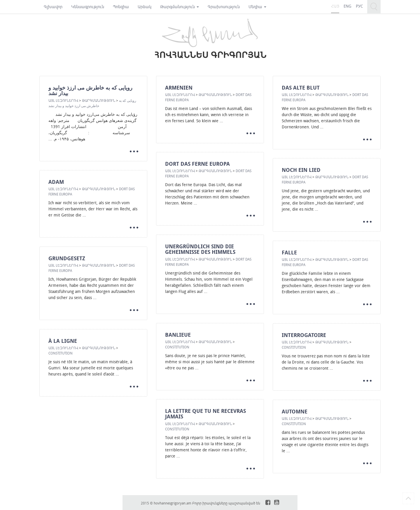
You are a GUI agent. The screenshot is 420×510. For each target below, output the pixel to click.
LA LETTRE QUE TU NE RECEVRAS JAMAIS (205, 414)
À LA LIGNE (63, 341)
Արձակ (145, 7)
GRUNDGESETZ (67, 258)
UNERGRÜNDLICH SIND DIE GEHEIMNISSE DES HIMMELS (200, 249)
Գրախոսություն (224, 7)
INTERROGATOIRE (304, 335)
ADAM (56, 182)
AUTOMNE (295, 412)
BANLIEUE (178, 335)
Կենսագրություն (88, 7)
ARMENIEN (179, 88)
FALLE (289, 253)
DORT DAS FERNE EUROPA (197, 164)
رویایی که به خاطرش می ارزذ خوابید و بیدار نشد (90, 91)
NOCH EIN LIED (301, 170)
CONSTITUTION (177, 347)
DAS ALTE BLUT (301, 88)
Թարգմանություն (180, 7)
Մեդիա (257, 7)
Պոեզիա (121, 7)
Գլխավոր (53, 7)
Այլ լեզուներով (63, 100)
